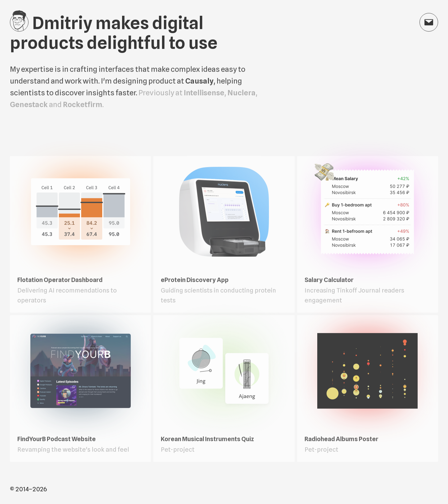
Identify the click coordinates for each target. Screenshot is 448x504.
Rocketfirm (83, 105)
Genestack (29, 105)
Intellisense (204, 93)
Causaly (199, 82)
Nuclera (242, 93)
